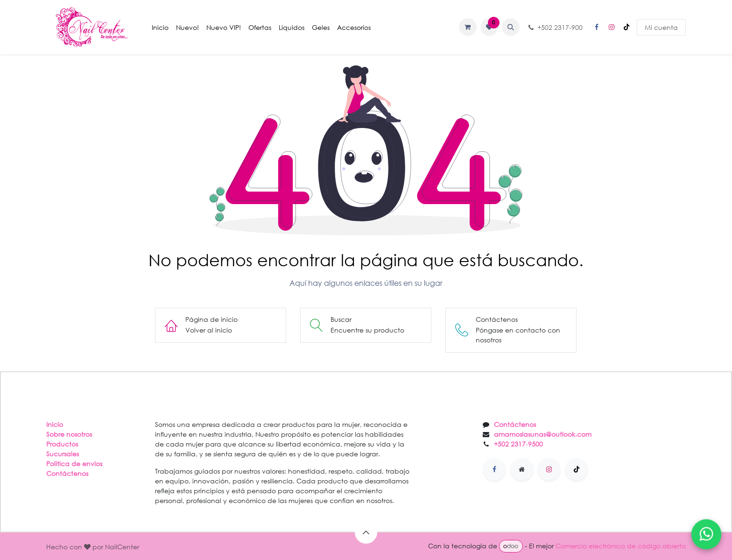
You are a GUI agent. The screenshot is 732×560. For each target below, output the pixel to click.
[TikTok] (626, 27)
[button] (511, 27)
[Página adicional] (522, 469)
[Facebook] (597, 27)
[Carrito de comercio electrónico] (468, 27)
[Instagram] (612, 27)
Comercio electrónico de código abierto (621, 546)
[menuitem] (160, 27)
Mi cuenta (661, 27)
